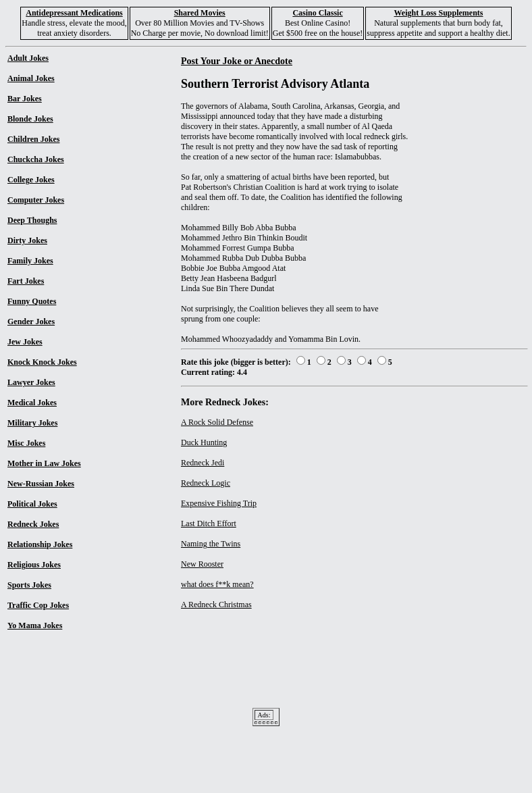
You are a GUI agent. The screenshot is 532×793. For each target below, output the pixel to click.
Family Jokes (30, 261)
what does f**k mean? (217, 584)
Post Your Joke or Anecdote (237, 61)
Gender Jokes (31, 322)
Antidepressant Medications (74, 13)
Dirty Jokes (27, 240)
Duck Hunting (204, 442)
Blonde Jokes (30, 119)
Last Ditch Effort (209, 523)
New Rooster (202, 564)
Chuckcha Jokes (36, 159)
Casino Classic (317, 13)
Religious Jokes (34, 565)
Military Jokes (32, 423)
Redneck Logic (206, 483)
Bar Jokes (25, 99)
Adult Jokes (28, 58)
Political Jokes (32, 504)
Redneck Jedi (203, 463)
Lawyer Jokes (31, 382)
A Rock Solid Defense (217, 422)
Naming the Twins (211, 544)
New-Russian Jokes (41, 484)
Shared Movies (200, 13)
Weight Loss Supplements (438, 13)
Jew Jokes (25, 342)
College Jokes (31, 180)
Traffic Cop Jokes (38, 605)
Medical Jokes (32, 403)
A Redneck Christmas (216, 605)
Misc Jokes (26, 443)
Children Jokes (33, 139)
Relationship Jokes (40, 544)
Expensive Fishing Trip (219, 503)
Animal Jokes (31, 78)
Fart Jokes (26, 281)
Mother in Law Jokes (44, 463)
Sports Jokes (29, 585)
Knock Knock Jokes (42, 362)
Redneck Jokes (33, 524)
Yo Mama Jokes (35, 625)
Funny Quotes (32, 301)
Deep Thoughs (32, 220)
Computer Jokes (36, 200)
